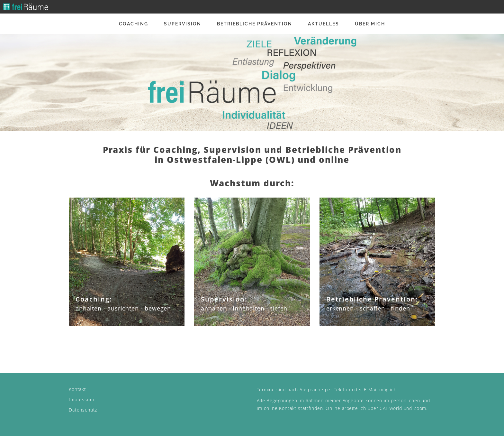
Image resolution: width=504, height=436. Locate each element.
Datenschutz (83, 410)
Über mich (370, 24)
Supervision (183, 24)
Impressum (81, 399)
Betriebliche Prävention (255, 24)
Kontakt (77, 389)
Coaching (134, 24)
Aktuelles (324, 24)
